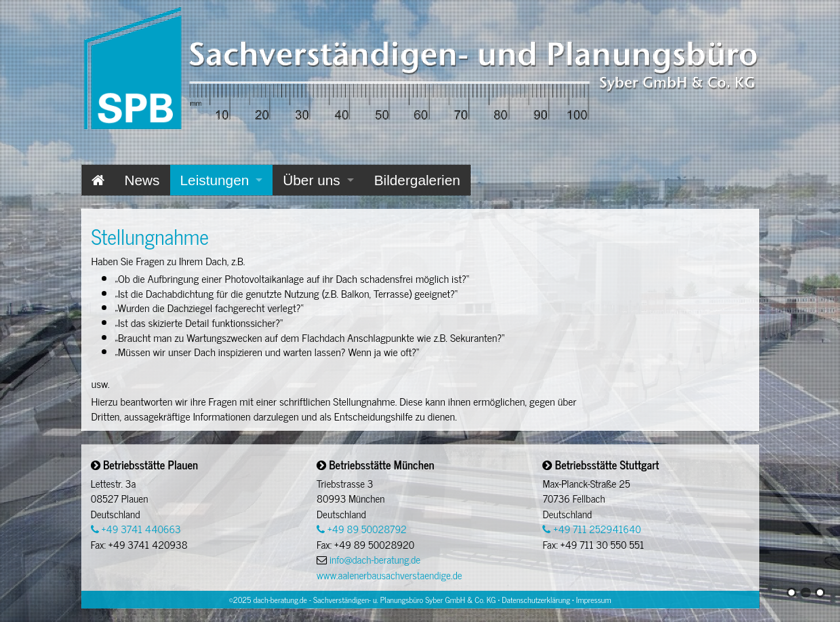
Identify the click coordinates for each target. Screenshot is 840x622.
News (142, 180)
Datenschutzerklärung (536, 600)
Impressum (594, 600)
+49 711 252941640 (592, 529)
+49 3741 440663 (136, 529)
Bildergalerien (417, 180)
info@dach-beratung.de (375, 559)
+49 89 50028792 (362, 529)
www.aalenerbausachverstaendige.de (389, 575)
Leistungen (215, 180)
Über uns (311, 180)
